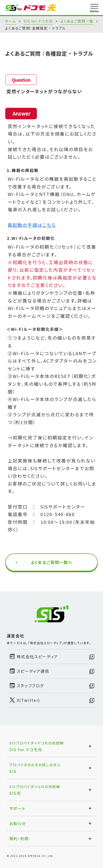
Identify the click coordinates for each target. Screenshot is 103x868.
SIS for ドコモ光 (38, 21)
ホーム (11, 21)
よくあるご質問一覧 (77, 21)
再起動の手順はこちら (32, 225)
